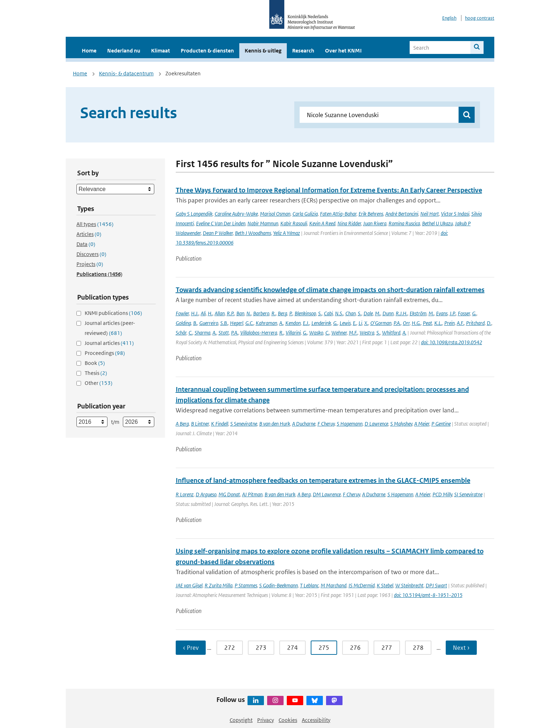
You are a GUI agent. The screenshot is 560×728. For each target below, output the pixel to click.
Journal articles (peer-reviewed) (110, 328)
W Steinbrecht (409, 585)
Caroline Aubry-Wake (236, 214)
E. (355, 323)
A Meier (422, 424)
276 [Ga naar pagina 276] (355, 648)
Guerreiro (209, 323)
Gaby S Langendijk (194, 214)
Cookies (288, 720)
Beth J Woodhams (253, 233)
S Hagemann (350, 424)
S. (320, 313)
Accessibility (316, 720)
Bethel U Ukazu (437, 223)
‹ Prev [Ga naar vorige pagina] (191, 648)
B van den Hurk (275, 424)
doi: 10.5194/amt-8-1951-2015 (428, 595)
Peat (427, 323)
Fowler (182, 313)
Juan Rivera (375, 223)
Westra (367, 333)
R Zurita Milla (219, 585)
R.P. (231, 313)
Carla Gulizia (305, 214)
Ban (240, 313)
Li (360, 323)
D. (489, 323)
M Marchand (334, 585)
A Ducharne (304, 424)
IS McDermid (362, 585)
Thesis (96, 373)
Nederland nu (124, 51)
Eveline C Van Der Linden (221, 223)
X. (366, 323)
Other (99, 383)
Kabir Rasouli (294, 223)
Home (89, 51)
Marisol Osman (275, 214)
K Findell (220, 424)
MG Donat (229, 494)
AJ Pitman (252, 494)
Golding (183, 323)
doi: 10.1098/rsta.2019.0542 (452, 342)
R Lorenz (185, 494)
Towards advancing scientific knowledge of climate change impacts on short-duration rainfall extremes (330, 290)
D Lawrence (376, 424)
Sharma (202, 333)
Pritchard (475, 323)
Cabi (328, 313)
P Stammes (246, 585)
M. (378, 313)
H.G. (416, 323)
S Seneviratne (244, 424)
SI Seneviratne (468, 494)
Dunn (388, 313)
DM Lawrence (327, 494)
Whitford (391, 333)
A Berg (182, 424)
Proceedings (105, 353)
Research (303, 51)
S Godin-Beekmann (279, 585)
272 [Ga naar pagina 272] (230, 648)
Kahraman (266, 323)
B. (195, 323)
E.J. (306, 323)
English (449, 18)
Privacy (266, 720)
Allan (220, 313)
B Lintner (200, 424)
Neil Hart (430, 214)
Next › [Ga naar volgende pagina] (461, 648)
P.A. (397, 323)
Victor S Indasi (455, 214)
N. (249, 313)
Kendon (293, 323)
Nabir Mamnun (263, 223)
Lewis (345, 323)
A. (281, 323)
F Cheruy (326, 424)
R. (274, 313)
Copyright (241, 720)
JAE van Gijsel (189, 585)
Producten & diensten (207, 51)
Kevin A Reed (322, 223)
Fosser (464, 313)
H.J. (195, 313)
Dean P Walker (218, 233)
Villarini (293, 333)
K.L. (438, 323)
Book (95, 363)
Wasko (316, 333)
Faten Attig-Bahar (338, 214)
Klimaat (161, 51)
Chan (351, 313)
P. (291, 313)
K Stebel (385, 585)
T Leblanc (309, 585)
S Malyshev (401, 424)
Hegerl (237, 323)
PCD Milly (442, 494)
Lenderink (321, 323)
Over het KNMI (343, 51)
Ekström (418, 313)
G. (474, 313)
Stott (224, 333)
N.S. (339, 313)
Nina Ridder (349, 223)
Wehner (339, 333)
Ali (203, 313)
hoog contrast (480, 18)
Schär (181, 333)
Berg (282, 313)
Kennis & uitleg (263, 51)
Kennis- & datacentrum (126, 73)
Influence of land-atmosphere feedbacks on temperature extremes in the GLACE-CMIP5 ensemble (323, 480)
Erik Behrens (371, 214)
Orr (406, 323)
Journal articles (109, 343)
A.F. (460, 323)
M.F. (353, 333)
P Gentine (441, 424)
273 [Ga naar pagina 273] (261, 648)
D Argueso (206, 494)
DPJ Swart (436, 585)
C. (191, 333)
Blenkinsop (305, 313)
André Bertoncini (402, 214)
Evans (442, 313)
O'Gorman (381, 323)
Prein (449, 323)
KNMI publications (113, 313)
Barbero (261, 313)
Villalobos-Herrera (259, 333)
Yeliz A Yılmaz (287, 233)
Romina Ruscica (404, 223)
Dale (368, 313)
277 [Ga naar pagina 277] (387, 648)
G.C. (249, 323)
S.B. (224, 323)
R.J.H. (402, 313)
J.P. (453, 313)
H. (210, 313)
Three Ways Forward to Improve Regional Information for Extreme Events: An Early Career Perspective (329, 190)
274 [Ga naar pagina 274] (292, 648)
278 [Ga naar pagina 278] (418, 648)
